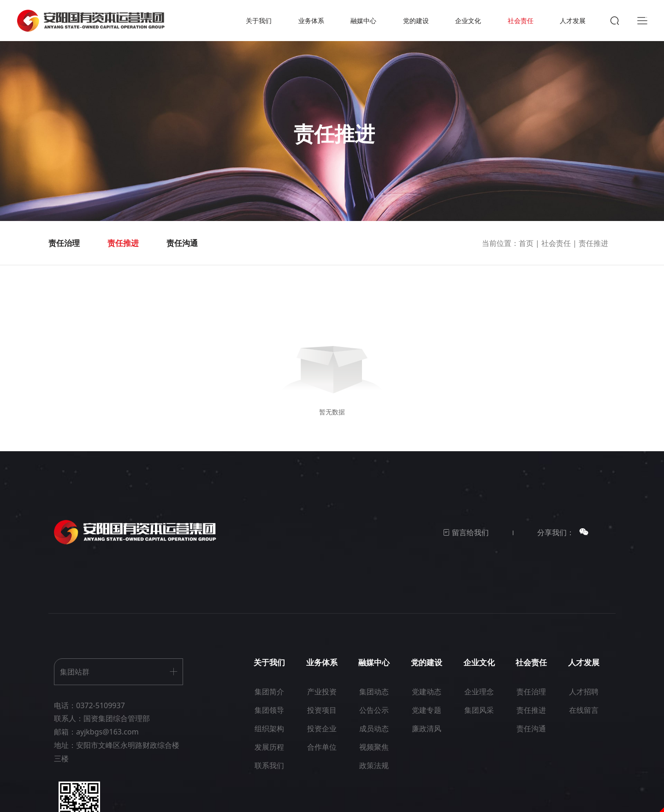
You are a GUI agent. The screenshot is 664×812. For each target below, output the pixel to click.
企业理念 (479, 701)
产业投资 (322, 701)
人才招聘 (584, 701)
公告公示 (374, 719)
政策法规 (374, 775)
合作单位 (322, 756)
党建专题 (427, 719)
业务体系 (312, 25)
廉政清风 (427, 738)
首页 (526, 253)
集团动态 (374, 701)
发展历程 (269, 756)
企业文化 (465, 25)
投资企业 (322, 738)
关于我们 (261, 25)
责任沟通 (182, 253)
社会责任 (516, 25)
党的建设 (414, 25)
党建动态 (427, 701)
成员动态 (374, 738)
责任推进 (123, 253)
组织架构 (269, 738)
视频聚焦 (374, 756)
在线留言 (584, 719)
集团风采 (479, 719)
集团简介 (269, 701)
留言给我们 (466, 542)
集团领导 (269, 719)
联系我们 (269, 775)
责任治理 (64, 253)
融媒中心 (363, 25)
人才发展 (567, 25)
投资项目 (322, 719)
